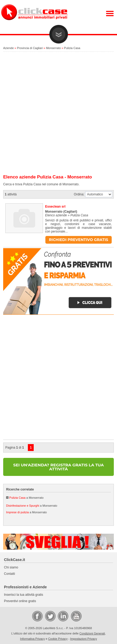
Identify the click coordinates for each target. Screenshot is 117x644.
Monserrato (53, 48)
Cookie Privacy (58, 639)
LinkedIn (63, 616)
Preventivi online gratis (20, 601)
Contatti (9, 574)
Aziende (8, 48)
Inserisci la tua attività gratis (23, 595)
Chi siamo (11, 567)
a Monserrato (26, 498)
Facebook (37, 616)
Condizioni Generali (92, 633)
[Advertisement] (59, 113)
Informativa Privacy (33, 639)
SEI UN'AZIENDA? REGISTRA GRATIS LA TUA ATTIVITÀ (59, 467)
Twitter (50, 616)
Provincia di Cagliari (30, 48)
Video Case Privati (76, 616)
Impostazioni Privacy (84, 639)
